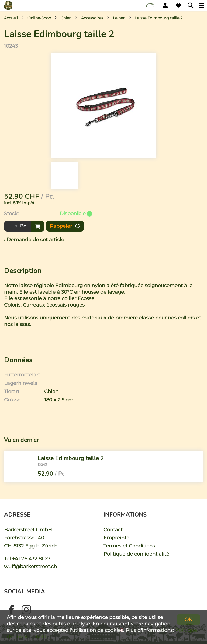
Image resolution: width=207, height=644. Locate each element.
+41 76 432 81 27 (31, 559)
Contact (113, 530)
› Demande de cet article (34, 239)
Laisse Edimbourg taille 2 (159, 18)
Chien (66, 18)
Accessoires (92, 18)
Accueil (11, 18)
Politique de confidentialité (136, 554)
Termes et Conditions (129, 546)
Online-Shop (39, 18)
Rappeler (65, 226)
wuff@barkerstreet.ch (30, 566)
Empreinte (116, 538)
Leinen (119, 18)
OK (188, 619)
